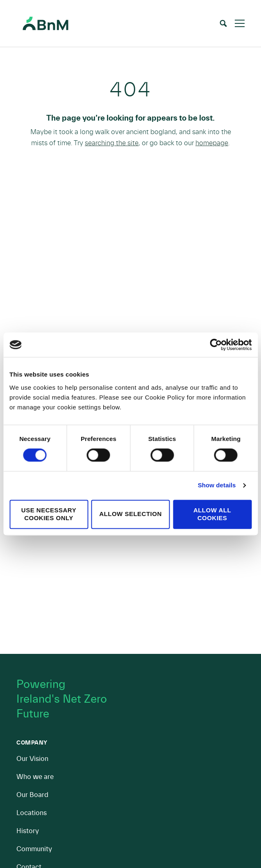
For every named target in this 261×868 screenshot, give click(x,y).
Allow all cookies (212, 514)
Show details (217, 485)
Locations (32, 813)
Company (32, 743)
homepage (212, 143)
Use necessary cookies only (49, 514)
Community (34, 849)
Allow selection (130, 514)
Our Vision (32, 759)
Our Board (32, 795)
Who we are (35, 777)
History (28, 831)
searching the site (112, 143)
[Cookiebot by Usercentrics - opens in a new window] (216, 345)
